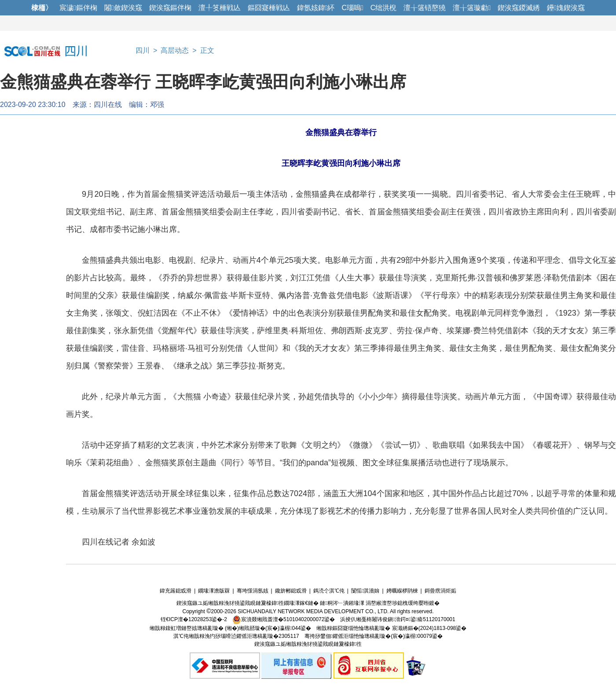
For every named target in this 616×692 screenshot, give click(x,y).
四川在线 (108, 105)
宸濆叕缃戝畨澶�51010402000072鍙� (284, 619)
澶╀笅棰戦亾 (220, 8)
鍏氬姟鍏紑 (316, 8)
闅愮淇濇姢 (365, 591)
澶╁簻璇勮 (472, 8)
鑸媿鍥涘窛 (566, 8)
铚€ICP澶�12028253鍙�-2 (194, 619)
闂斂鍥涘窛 (123, 8)
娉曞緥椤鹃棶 (402, 591)
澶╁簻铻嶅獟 (425, 8)
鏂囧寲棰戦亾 (269, 8)
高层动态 (175, 50)
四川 (143, 50)
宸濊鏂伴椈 (78, 8)
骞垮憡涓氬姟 (253, 591)
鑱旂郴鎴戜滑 (291, 591)
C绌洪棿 (384, 8)
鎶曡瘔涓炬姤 (440, 591)
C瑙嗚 (352, 8)
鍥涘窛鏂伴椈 (170, 8)
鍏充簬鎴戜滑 (176, 591)
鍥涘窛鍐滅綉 (519, 8)
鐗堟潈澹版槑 (214, 591)
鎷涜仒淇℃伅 (329, 591)
